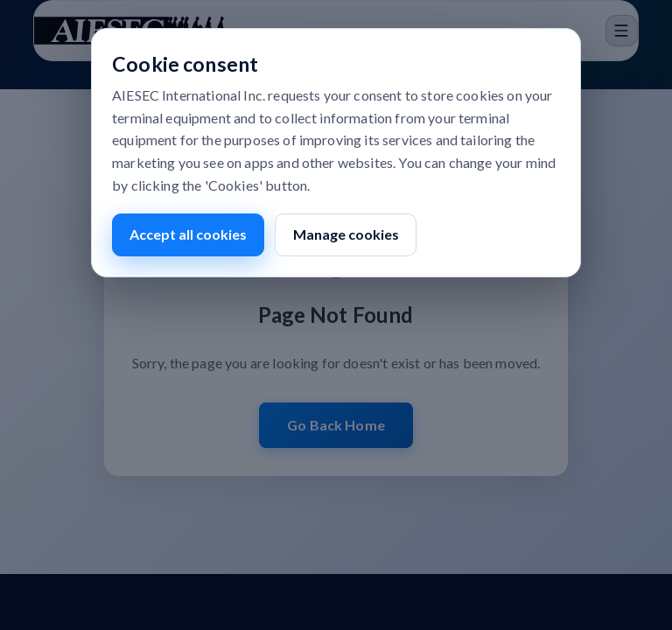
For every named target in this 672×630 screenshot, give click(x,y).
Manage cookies (346, 234)
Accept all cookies (188, 234)
